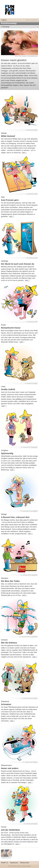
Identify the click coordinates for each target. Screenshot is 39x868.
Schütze (4, 640)
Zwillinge (5, 261)
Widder (4, 133)
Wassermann (6, 765)
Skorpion (5, 578)
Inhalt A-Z (4, 863)
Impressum (14, 863)
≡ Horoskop (5, 27)
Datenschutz (25, 863)
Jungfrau (5, 450)
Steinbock (5, 701)
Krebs (3, 325)
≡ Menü (4, 20)
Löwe (3, 387)
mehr (24, 153)
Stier (3, 197)
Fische (4, 827)
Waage (4, 514)
